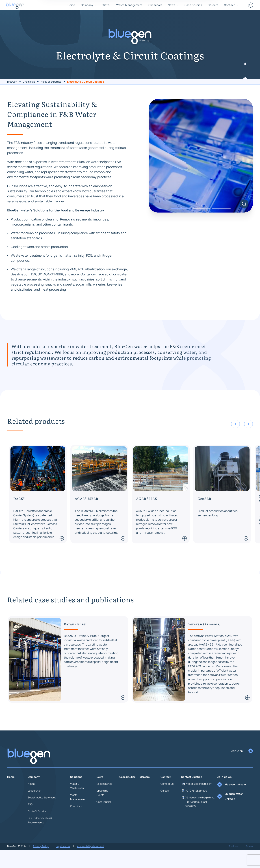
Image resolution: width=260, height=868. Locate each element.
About (31, 799)
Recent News (104, 799)
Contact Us (167, 799)
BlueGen (12, 82)
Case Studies (193, 5)
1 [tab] (181, 224)
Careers (213, 5)
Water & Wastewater (77, 801)
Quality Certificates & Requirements (40, 836)
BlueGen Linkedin (232, 800)
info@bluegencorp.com (197, 799)
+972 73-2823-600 (194, 806)
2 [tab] (201, 224)
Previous (235, 440)
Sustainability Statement (42, 813)
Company (87, 5)
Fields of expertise (51, 82)
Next (248, 440)
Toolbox (234, 862)
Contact (230, 5)
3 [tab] (221, 224)
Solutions (76, 792)
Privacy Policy (41, 862)
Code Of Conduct (38, 827)
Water (107, 5)
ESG (30, 820)
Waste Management (129, 5)
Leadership (34, 806)
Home (71, 5)
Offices (165, 806)
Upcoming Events (102, 808)
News (172, 5)
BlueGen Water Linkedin (230, 812)
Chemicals (155, 5)
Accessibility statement (90, 862)
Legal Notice (63, 862)
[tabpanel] (201, 171)
